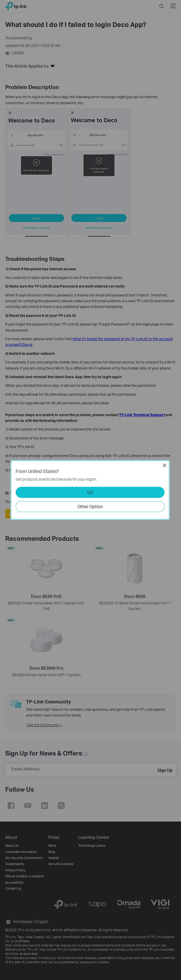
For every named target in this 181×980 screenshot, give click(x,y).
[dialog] (90, 490)
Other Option (90, 506)
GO (90, 492)
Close (165, 465)
